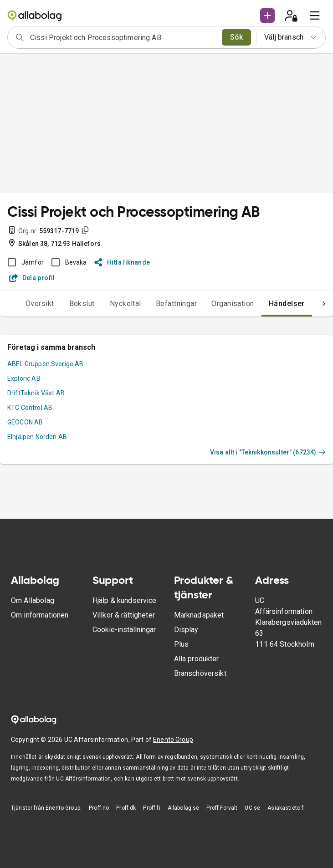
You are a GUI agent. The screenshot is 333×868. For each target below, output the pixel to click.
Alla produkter (197, 659)
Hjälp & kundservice (125, 600)
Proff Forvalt (222, 808)
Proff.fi (151, 808)
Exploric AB (24, 378)
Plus (182, 644)
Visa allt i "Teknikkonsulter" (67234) (268, 452)
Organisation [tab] (233, 304)
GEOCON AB (25, 422)
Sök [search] (237, 37)
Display (186, 630)
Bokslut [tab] (82, 304)
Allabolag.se (184, 808)
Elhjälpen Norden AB (37, 437)
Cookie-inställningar (124, 630)
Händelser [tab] (287, 304)
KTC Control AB (30, 408)
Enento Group (173, 740)
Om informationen (40, 615)
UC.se (252, 808)
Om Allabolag (33, 600)
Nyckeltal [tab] (126, 304)
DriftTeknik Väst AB (36, 393)
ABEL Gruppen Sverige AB (45, 364)
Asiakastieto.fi (286, 808)
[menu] (315, 15)
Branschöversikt (200, 673)
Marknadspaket (199, 615)
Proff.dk (126, 808)
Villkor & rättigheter (124, 615)
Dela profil (32, 278)
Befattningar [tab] (177, 304)
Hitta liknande (122, 262)
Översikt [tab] (40, 304)
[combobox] (123, 37)
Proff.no (99, 808)
